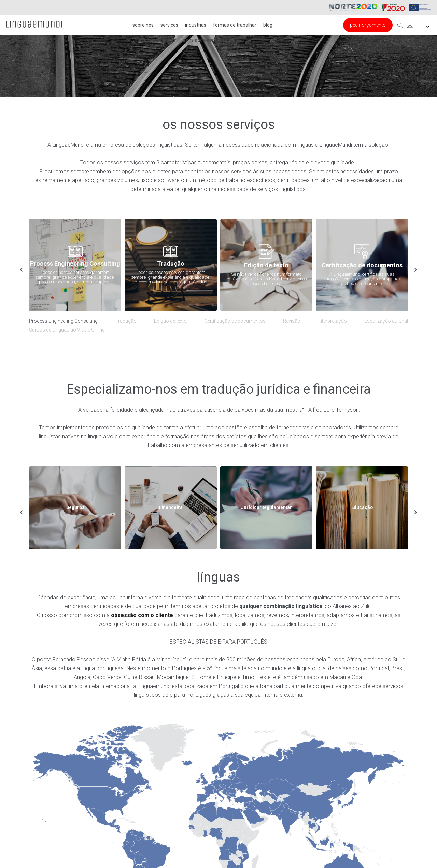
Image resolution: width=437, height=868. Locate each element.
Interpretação (333, 321)
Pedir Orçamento (368, 25)
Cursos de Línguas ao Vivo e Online (67, 330)
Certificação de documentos (235, 321)
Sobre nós (143, 25)
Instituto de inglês (157, 40)
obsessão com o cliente (142, 615)
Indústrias (196, 25)
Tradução (126, 321)
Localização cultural (386, 321)
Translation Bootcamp (206, 40)
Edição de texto (170, 321)
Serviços (169, 25)
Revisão (292, 321)
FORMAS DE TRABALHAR (235, 25)
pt (424, 26)
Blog (268, 25)
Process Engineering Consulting (63, 321)
